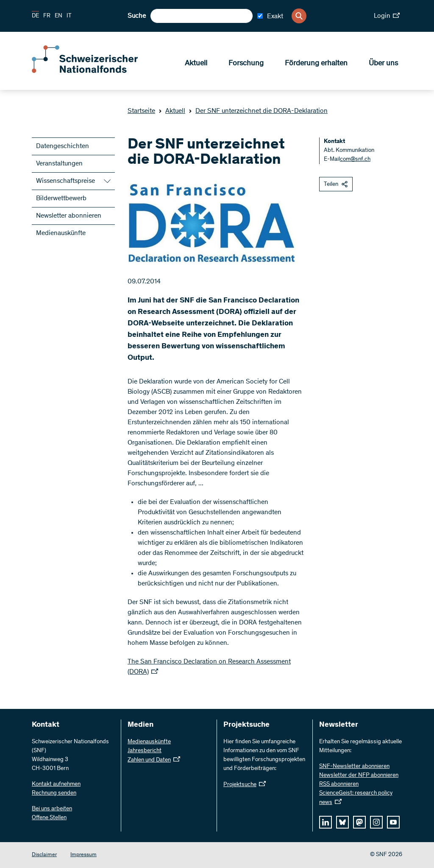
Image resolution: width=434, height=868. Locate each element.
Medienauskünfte (61, 233)
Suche (137, 16)
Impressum (83, 855)
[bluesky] (342, 822)
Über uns (383, 64)
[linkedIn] (325, 822)
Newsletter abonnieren (69, 216)
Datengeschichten (63, 146)
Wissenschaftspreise (65, 181)
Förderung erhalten (316, 64)
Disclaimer (44, 855)
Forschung (246, 64)
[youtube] (393, 822)
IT (69, 16)
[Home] (93, 71)
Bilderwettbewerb (61, 199)
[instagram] (376, 822)
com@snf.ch (355, 160)
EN (58, 16)
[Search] (299, 16)
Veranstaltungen (59, 164)
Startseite (141, 111)
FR (47, 16)
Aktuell (196, 64)
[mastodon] (359, 822)
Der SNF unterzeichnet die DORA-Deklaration (258, 111)
